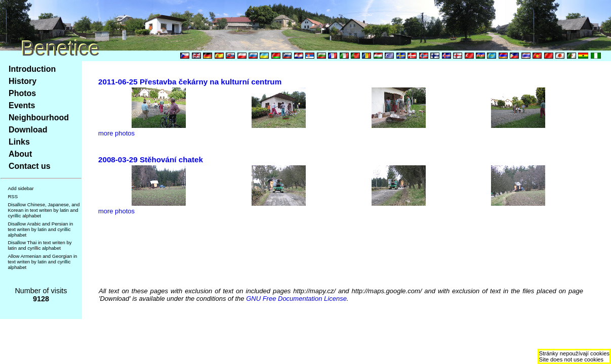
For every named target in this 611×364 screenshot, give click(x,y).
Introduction (32, 69)
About (20, 154)
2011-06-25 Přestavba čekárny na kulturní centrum (190, 82)
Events (22, 105)
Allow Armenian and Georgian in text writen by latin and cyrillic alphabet (42, 262)
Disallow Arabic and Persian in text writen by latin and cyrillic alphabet (40, 229)
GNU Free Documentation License (296, 299)
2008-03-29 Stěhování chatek (151, 160)
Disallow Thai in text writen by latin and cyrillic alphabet (39, 245)
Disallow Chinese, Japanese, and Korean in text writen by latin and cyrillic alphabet (44, 210)
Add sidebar (21, 188)
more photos (116, 133)
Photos (22, 93)
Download (28, 130)
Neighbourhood (39, 118)
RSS (13, 196)
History (23, 81)
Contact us (30, 166)
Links (19, 142)
